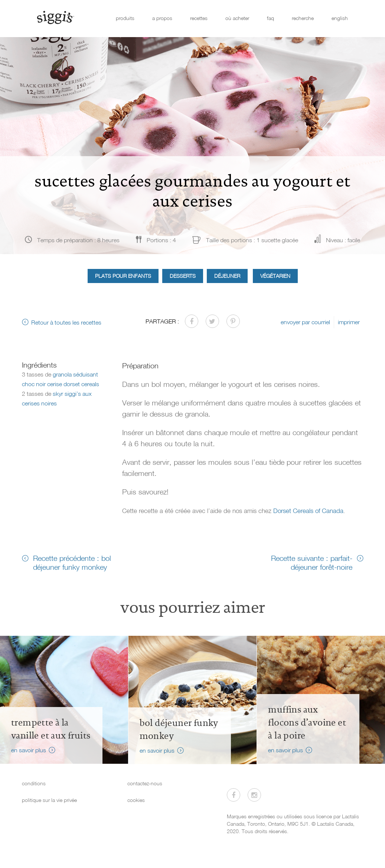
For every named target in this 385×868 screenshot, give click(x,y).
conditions (34, 783)
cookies (136, 800)
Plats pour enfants (123, 276)
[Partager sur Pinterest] (233, 321)
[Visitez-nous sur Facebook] (234, 795)
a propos (162, 18)
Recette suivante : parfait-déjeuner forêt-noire (312, 562)
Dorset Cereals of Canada (308, 511)
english (340, 18)
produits (125, 18)
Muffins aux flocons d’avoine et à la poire (307, 723)
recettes (199, 18)
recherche (303, 18)
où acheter (237, 18)
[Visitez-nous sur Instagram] (254, 795)
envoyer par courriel (305, 322)
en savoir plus (29, 750)
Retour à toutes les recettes (66, 322)
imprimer (349, 322)
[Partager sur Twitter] (212, 321)
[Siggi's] (55, 17)
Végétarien (275, 276)
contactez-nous (145, 783)
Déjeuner (227, 276)
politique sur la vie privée (49, 800)
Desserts (183, 276)
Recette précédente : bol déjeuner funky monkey (72, 562)
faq (270, 18)
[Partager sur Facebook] (192, 321)
